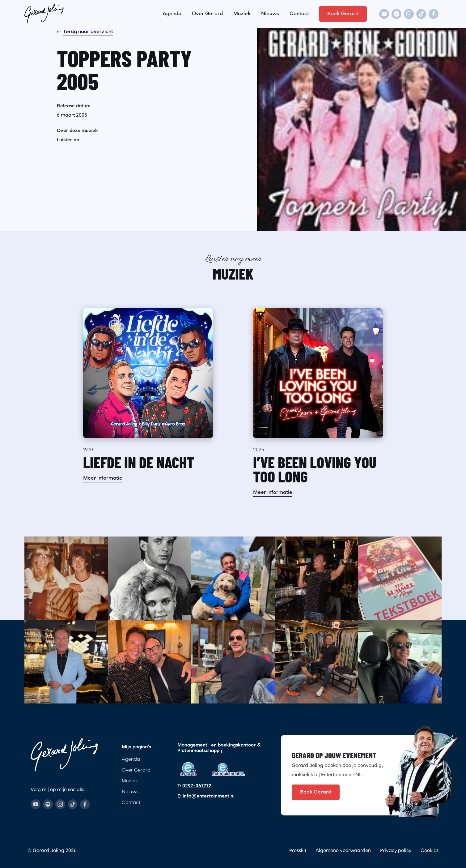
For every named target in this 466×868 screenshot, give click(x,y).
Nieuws (270, 14)
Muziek (242, 14)
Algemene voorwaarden (343, 851)
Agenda (172, 14)
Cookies (430, 851)
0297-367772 (197, 786)
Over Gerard (207, 14)
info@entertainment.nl (209, 796)
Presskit (298, 851)
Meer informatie (103, 478)
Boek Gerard (343, 14)
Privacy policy (396, 851)
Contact (299, 14)
